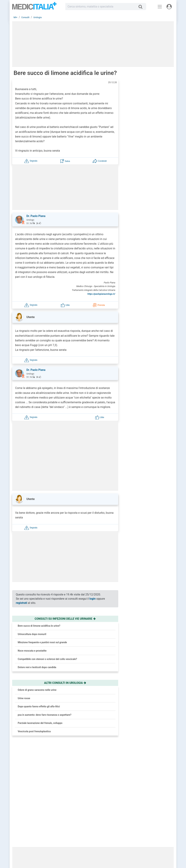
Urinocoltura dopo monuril (32, 634)
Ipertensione (155, 319)
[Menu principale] (160, 7)
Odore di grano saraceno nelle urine (37, 690)
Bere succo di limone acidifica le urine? (39, 626)
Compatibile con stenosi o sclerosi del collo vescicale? (47, 659)
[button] (31, 161)
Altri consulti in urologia (65, 683)
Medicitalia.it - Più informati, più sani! (34, 7)
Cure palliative (156, 377)
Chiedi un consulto (78, 826)
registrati (21, 603)
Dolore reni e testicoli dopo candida (37, 667)
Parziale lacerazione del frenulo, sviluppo (40, 723)
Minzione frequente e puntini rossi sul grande (42, 642)
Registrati (82, 822)
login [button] (92, 599)
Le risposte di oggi (115, 826)
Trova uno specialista (79, 830)
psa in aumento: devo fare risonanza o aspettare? (45, 715)
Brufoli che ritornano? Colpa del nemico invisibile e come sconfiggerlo (157, 166)
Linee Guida (89, 851)
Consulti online (113, 822)
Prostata (152, 363)
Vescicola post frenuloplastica (34, 731)
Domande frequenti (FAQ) (81, 834)
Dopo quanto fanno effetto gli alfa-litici (39, 706)
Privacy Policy (150, 830)
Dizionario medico (115, 834)
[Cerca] (142, 7)
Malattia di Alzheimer (153, 335)
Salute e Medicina (115, 830)
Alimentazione (156, 348)
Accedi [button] (72, 822)
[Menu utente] (169, 7)
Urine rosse (24, 698)
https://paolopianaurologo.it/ (101, 294)
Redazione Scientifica (154, 826)
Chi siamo (148, 822)
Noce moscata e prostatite (32, 651)
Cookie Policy (150, 834)
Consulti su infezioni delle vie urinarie (65, 619)
